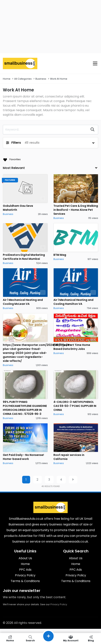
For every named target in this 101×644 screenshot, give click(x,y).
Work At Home (59, 79)
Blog (91, 638)
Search (30, 638)
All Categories (23, 79)
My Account (71, 638)
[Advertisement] (50, 27)
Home (7, 79)
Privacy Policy (59, 604)
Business (41, 79)
